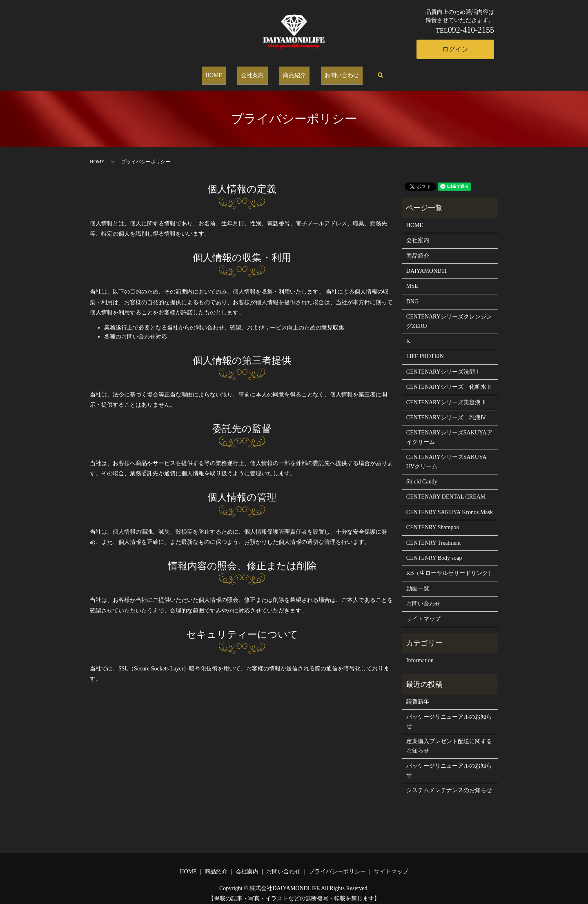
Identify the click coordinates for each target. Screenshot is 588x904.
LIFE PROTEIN (425, 351)
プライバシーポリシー (337, 866)
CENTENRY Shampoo (433, 522)
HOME (225, 72)
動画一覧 (418, 583)
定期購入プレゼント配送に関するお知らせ (449, 740)
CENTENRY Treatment (434, 538)
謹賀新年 (418, 696)
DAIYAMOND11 (427, 266)
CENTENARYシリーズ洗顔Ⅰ (443, 366)
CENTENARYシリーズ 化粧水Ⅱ (449, 382)
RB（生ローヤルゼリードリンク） (450, 568)
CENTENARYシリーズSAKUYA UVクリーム (446, 456)
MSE (412, 281)
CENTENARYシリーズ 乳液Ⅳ (446, 412)
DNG (412, 296)
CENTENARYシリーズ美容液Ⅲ (446, 397)
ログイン (455, 49)
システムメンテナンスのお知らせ (449, 785)
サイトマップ (423, 614)
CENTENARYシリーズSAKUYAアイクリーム (449, 432)
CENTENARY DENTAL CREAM (446, 492)
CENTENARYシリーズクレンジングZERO (449, 316)
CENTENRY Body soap (434, 553)
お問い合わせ (331, 72)
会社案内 (256, 72)
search (365, 73)
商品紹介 (291, 72)
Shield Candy (422, 476)
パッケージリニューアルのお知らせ (449, 716)
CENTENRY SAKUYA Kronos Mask (450, 507)
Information (420, 656)
